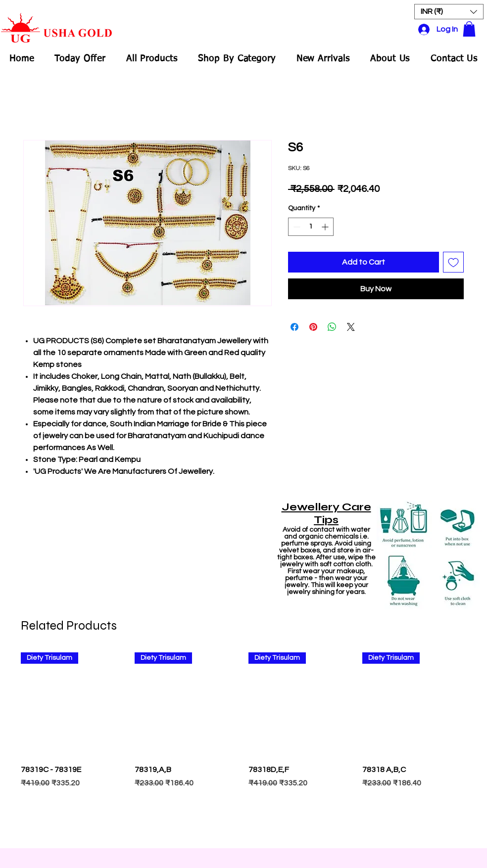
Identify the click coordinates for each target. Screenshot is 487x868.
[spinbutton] (311, 227)
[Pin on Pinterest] (313, 327)
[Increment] (326, 227)
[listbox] (449, 12)
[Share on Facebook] (294, 327)
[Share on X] (351, 327)
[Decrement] (296, 227)
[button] (449, 12)
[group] (243, 746)
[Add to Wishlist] (453, 262)
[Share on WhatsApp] (332, 327)
